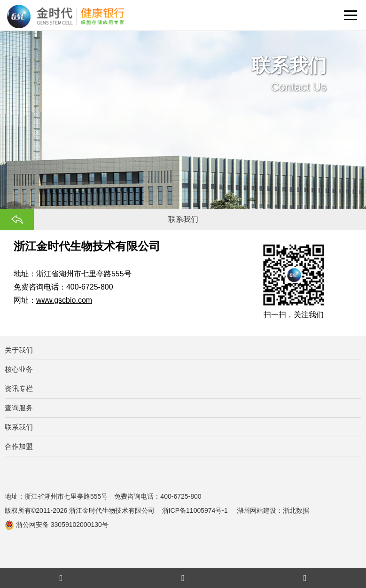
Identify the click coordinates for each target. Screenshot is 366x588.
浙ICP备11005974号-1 (196, 510)
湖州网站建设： (260, 510)
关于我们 (19, 350)
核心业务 (19, 369)
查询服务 (19, 408)
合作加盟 (19, 446)
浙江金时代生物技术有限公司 (112, 510)
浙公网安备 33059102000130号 (57, 525)
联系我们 (19, 427)
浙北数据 (296, 510)
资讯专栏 (19, 388)
